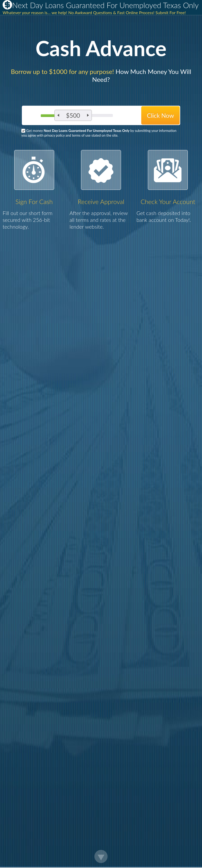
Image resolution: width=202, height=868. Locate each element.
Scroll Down (101, 856)
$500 (73, 115)
